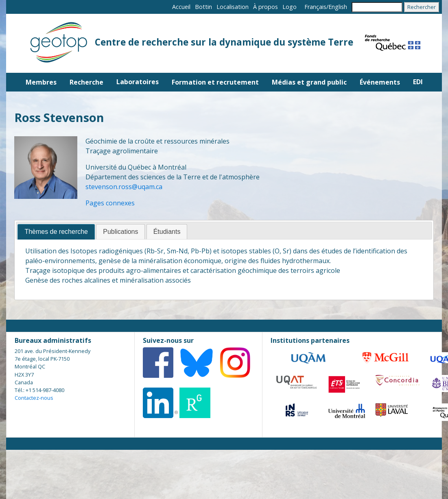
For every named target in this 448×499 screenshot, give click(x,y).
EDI (418, 82)
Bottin (203, 7)
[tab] (56, 232)
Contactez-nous (34, 398)
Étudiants (167, 232)
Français (315, 7)
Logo (290, 7)
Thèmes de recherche (56, 232)
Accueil (181, 7)
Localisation (233, 7)
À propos (266, 7)
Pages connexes (110, 203)
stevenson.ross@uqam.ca (124, 187)
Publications (120, 232)
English (338, 7)
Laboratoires (138, 82)
